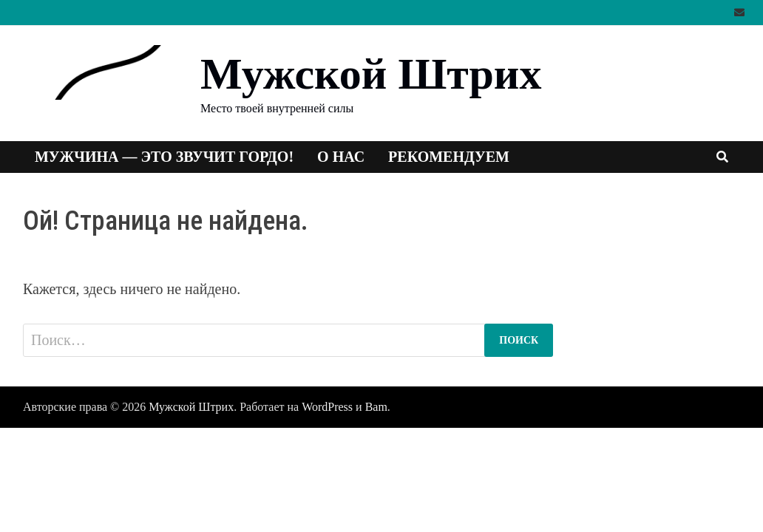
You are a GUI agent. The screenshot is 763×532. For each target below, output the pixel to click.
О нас (341, 157)
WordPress (327, 407)
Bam (376, 407)
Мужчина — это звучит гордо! (164, 157)
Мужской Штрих (371, 74)
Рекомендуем (449, 157)
